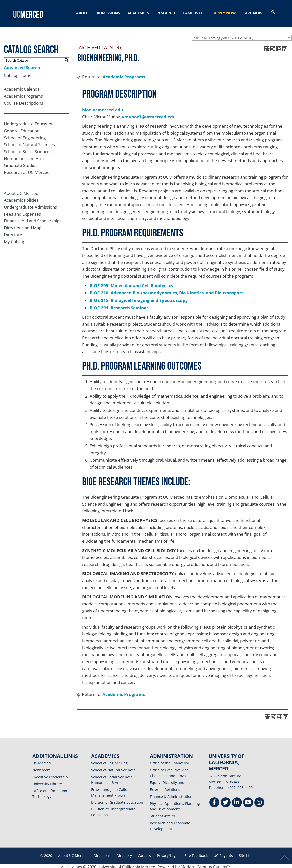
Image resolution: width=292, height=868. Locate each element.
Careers (144, 853)
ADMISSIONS (108, 13)
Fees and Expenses (22, 212)
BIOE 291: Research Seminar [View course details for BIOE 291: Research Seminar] (119, 305)
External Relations (165, 787)
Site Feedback (196, 853)
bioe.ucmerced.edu (103, 107)
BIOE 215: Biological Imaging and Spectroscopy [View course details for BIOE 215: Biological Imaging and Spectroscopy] (139, 298)
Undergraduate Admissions (30, 205)
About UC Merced (21, 191)
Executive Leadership (50, 775)
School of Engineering (25, 135)
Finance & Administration (171, 794)
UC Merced (42, 761)
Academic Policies (21, 198)
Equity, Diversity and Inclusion (175, 780)
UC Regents (223, 853)
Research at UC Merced (27, 170)
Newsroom (41, 768)
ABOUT (83, 13)
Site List (245, 853)
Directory (13, 232)
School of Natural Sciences (29, 142)
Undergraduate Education (29, 121)
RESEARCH (166, 13)
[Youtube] (248, 801)
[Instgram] (259, 801)
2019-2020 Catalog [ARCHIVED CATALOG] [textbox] (223, 36)
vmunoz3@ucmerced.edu (149, 114)
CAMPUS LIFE (195, 13)
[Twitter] (226, 801)
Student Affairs (162, 814)
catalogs (74, 865)
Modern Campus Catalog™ (206, 865)
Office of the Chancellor (170, 761)
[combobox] (242, 35)
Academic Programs (23, 94)
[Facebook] (214, 801)
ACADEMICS (138, 13)
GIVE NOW (253, 13)
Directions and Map (23, 225)
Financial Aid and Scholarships (33, 218)
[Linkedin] (237, 801)
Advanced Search (22, 65)
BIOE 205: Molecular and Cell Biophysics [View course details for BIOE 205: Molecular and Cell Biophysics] (131, 283)
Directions (102, 853)
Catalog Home (18, 73)
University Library (47, 782)
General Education (22, 128)
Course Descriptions (23, 101)
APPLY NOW (225, 13)
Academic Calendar (23, 87)
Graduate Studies (21, 163)
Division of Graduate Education (117, 800)
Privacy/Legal (168, 853)
